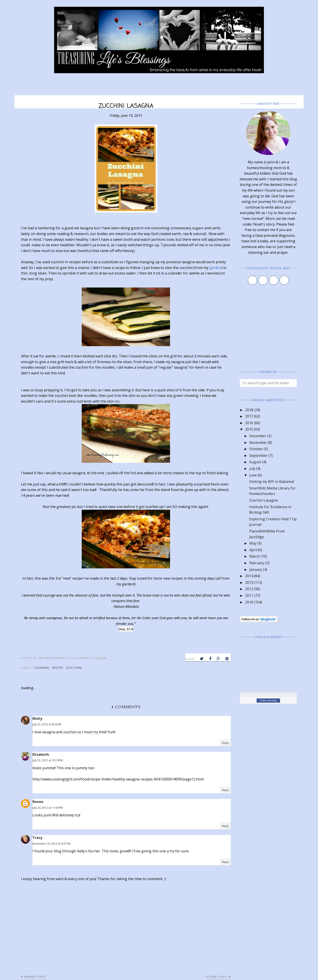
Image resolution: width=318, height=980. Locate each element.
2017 (249, 416)
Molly (37, 719)
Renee (38, 802)
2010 (249, 602)
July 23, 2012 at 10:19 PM (48, 760)
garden (215, 268)
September (258, 455)
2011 (249, 595)
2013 (249, 582)
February (257, 563)
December (258, 436)
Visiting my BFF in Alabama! (272, 482)
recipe (58, 668)
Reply (225, 743)
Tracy (37, 838)
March (255, 556)
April (253, 550)
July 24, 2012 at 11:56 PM (48, 808)
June (253, 475)
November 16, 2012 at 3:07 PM (51, 844)
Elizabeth (41, 754)
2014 (249, 576)
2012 (249, 589)
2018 (249, 410)
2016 (249, 423)
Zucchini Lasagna (263, 500)
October (256, 449)
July (252, 469)
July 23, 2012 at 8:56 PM (47, 724)
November (258, 442)
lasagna (42, 668)
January (256, 569)
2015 (249, 429)
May (253, 543)
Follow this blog (268, 700)
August (255, 462)
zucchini (74, 668)
